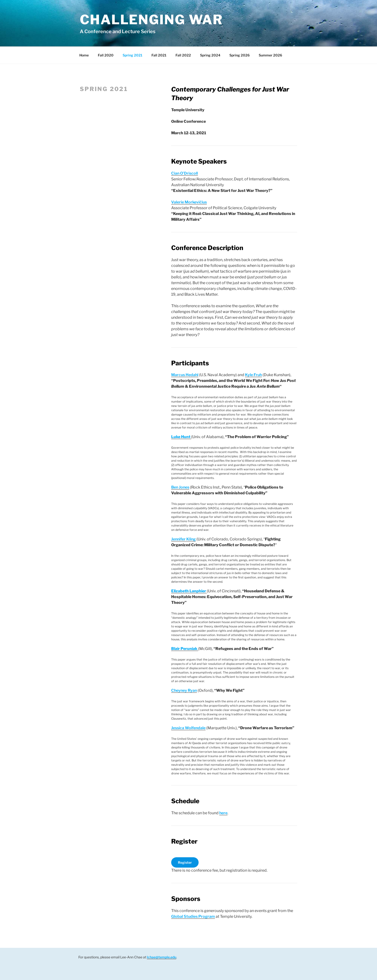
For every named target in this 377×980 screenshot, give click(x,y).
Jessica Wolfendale (188, 728)
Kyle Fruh (253, 375)
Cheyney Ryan (184, 690)
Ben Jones (180, 487)
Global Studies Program (193, 916)
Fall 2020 (106, 55)
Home (84, 55)
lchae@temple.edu (162, 957)
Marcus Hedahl (185, 375)
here (223, 813)
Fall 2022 (183, 55)
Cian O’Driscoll (185, 173)
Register (185, 862)
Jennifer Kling (183, 539)
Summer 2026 (270, 55)
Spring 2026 (239, 55)
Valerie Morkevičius (189, 202)
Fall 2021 (159, 55)
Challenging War (151, 20)
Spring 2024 (210, 55)
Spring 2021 (132, 55)
